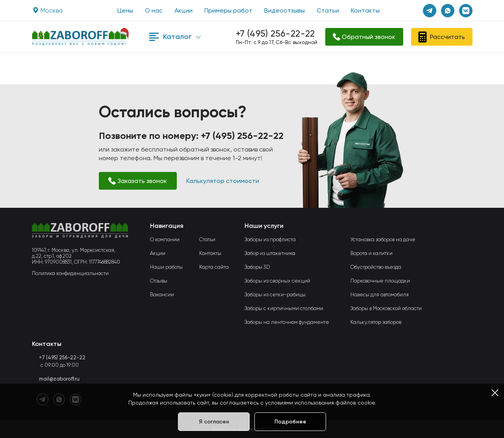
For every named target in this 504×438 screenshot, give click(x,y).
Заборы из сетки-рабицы (275, 295)
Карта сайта (214, 267)
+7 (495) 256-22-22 (275, 34)
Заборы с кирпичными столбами (284, 308)
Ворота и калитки (372, 253)
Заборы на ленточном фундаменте (287, 322)
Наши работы (166, 267)
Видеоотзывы (284, 10)
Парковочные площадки (380, 281)
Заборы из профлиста (270, 239)
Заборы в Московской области (386, 308)
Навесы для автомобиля (380, 295)
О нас (154, 10)
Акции (183, 10)
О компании (165, 239)
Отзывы (159, 281)
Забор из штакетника (270, 253)
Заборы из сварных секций (277, 281)
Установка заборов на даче (383, 239)
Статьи (328, 10)
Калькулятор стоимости (223, 181)
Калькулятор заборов (376, 322)
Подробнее (290, 422)
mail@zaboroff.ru (59, 379)
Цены (125, 10)
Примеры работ (228, 10)
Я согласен (214, 422)
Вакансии (162, 295)
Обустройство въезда (376, 267)
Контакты (365, 10)
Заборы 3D (257, 267)
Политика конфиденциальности (70, 273)
